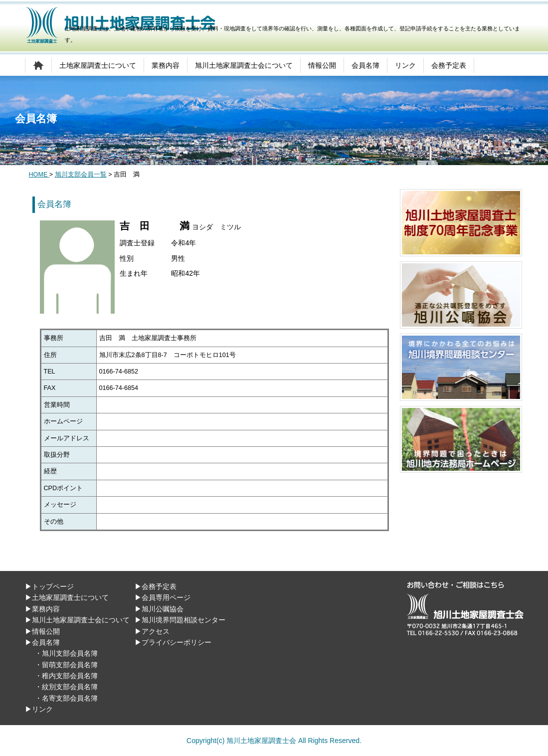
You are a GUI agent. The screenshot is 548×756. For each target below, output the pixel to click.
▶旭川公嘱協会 (159, 609)
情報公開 (322, 65)
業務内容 (166, 65)
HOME (39, 175)
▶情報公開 (42, 631)
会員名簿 (365, 65)
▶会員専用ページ (163, 597)
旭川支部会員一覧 (81, 175)
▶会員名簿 (42, 642)
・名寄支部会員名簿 (66, 698)
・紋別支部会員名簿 (66, 687)
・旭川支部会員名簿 (66, 653)
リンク (405, 65)
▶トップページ (49, 586)
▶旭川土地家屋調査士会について (77, 620)
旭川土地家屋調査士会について (244, 65)
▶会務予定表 (156, 586)
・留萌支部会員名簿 (66, 665)
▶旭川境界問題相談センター (180, 620)
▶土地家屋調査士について (67, 597)
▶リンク (39, 709)
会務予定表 (449, 65)
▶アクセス (152, 631)
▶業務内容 (42, 609)
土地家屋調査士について (98, 65)
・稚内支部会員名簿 (66, 676)
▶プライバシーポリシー (173, 642)
